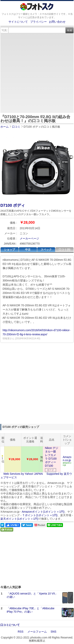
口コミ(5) (64, 250)
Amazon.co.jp (67, 459)
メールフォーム (37, 632)
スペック (46, 250)
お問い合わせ (57, 22)
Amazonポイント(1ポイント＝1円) (43, 512)
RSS (21, 632)
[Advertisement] (37, 72)
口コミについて (10, 625)
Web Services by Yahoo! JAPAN (23, 474)
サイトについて (18, 22)
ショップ (9, 250)
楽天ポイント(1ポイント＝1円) (19, 519)
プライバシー (38, 22)
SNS (54, 632)
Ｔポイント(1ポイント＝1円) (40, 515)
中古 (28, 250)
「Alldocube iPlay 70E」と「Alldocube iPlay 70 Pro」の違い (31, 610)
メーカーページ (29, 238)
